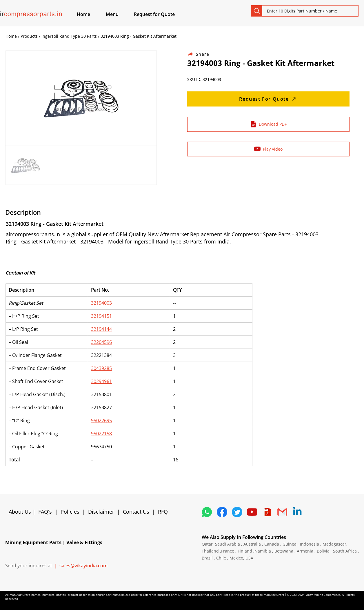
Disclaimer (103, 512)
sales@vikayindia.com (83, 566)
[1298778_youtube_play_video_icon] (252, 512)
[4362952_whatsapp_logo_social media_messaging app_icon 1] (207, 512)
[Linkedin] (297, 512)
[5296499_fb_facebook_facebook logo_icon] (222, 512)
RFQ (163, 512)
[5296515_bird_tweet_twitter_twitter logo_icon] (237, 512)
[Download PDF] (268, 124)
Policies (70, 512)
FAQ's (45, 512)
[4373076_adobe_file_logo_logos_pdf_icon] (267, 512)
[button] (119, 14)
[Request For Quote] (268, 99)
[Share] (202, 54)
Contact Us (136, 512)
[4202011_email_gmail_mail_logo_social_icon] (282, 512)
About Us (21, 512)
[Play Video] (268, 149)
